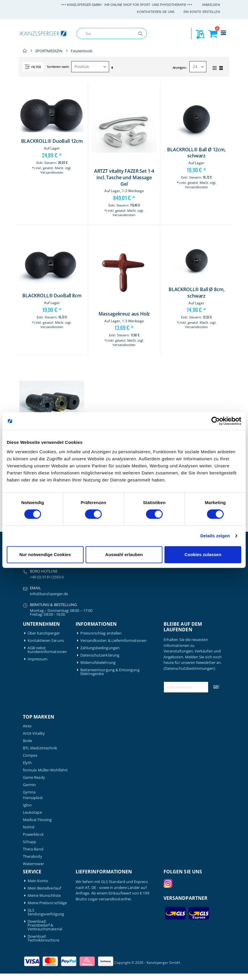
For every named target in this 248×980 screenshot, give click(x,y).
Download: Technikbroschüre (43, 938)
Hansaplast (33, 798)
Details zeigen (215, 536)
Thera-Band (33, 849)
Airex (27, 726)
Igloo (27, 805)
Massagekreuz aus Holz (124, 314)
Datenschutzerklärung (100, 655)
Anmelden (211, 5)
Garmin (29, 785)
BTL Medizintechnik (40, 748)
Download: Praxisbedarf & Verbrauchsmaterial (45, 925)
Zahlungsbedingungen (100, 648)
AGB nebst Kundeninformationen (47, 650)
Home (25, 51)
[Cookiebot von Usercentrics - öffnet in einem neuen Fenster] (216, 421)
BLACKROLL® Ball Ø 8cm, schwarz (196, 293)
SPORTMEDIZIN (49, 51)
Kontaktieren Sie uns (156, 12)
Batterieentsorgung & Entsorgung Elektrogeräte (110, 672)
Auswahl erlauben (124, 554)
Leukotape (32, 812)
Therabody (33, 856)
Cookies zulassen (203, 554)
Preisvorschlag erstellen (101, 633)
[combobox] (112, 33)
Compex (30, 755)
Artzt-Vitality (34, 733)
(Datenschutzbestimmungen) (189, 668)
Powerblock (33, 834)
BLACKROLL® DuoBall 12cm (52, 141)
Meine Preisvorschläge (47, 903)
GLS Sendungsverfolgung (46, 912)
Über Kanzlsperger (44, 633)
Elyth (27, 763)
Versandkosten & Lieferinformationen (113, 641)
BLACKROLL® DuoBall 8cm (52, 296)
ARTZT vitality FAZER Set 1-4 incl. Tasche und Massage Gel (124, 177)
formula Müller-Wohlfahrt (45, 770)
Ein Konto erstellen (202, 12)
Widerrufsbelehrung (98, 663)
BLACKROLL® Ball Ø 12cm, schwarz (196, 153)
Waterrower (33, 864)
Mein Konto (38, 881)
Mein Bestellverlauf (44, 888)
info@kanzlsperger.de (49, 594)
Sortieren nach (58, 67)
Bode (27, 741)
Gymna (29, 792)
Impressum (38, 659)
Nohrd (29, 827)
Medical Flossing (37, 820)
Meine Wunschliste (44, 896)
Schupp (29, 842)
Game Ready (34, 777)
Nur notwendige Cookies (45, 554)
